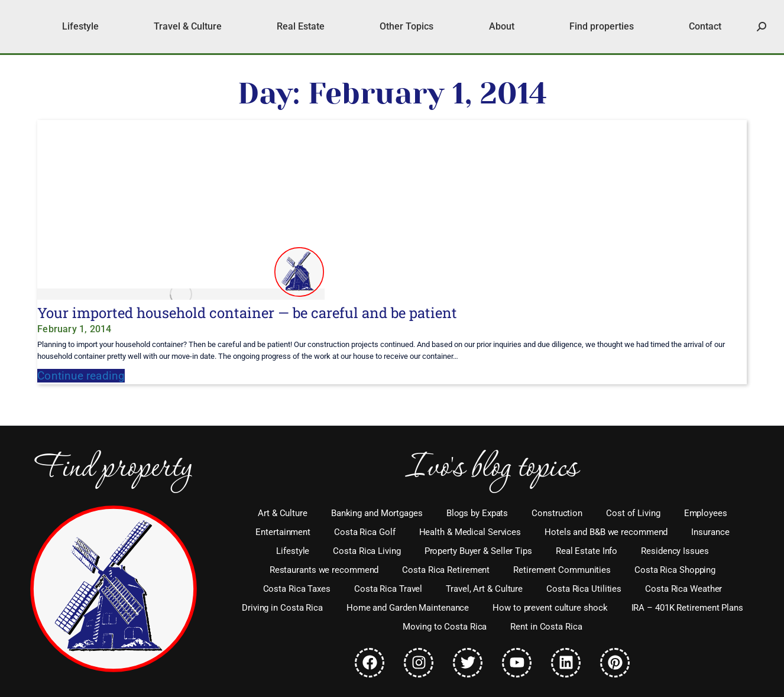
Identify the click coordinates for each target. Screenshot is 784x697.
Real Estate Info (587, 551)
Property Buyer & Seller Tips (478, 551)
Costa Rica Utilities (584, 589)
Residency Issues (675, 551)
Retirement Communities (562, 570)
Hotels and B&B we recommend (606, 532)
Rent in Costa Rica (546, 627)
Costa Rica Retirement (446, 570)
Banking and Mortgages (377, 513)
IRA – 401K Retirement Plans (687, 608)
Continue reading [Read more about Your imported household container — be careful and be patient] (81, 376)
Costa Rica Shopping (675, 570)
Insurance (710, 532)
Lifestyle (293, 551)
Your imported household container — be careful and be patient (247, 313)
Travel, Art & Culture (484, 589)
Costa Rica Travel (388, 589)
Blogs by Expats (477, 513)
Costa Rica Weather (683, 589)
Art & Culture (283, 513)
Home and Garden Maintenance (408, 608)
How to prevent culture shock (550, 608)
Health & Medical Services (470, 532)
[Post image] (181, 294)
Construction (557, 513)
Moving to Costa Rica (445, 627)
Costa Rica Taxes (297, 589)
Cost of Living (633, 513)
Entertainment (283, 532)
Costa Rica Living (367, 551)
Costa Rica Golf (365, 532)
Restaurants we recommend (324, 570)
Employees (706, 513)
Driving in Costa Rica (282, 608)
